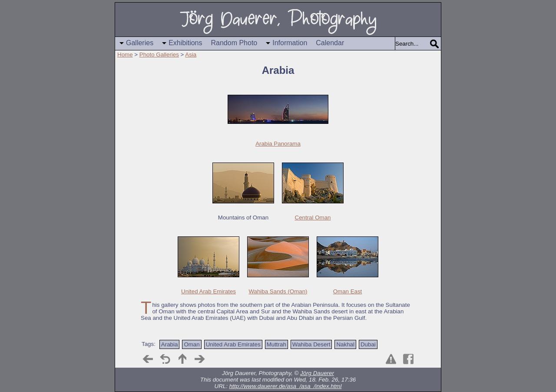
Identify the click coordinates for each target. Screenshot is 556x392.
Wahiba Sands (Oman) (278, 291)
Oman (192, 344)
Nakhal (345, 344)
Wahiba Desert (311, 344)
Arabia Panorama (278, 144)
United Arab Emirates (208, 291)
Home (125, 55)
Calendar (330, 43)
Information (290, 43)
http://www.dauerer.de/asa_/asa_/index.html (286, 386)
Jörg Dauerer (317, 373)
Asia (191, 55)
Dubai (368, 344)
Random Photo (234, 43)
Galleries (140, 43)
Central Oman (313, 218)
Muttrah (276, 344)
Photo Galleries (159, 55)
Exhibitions (185, 43)
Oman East (348, 291)
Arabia (170, 344)
